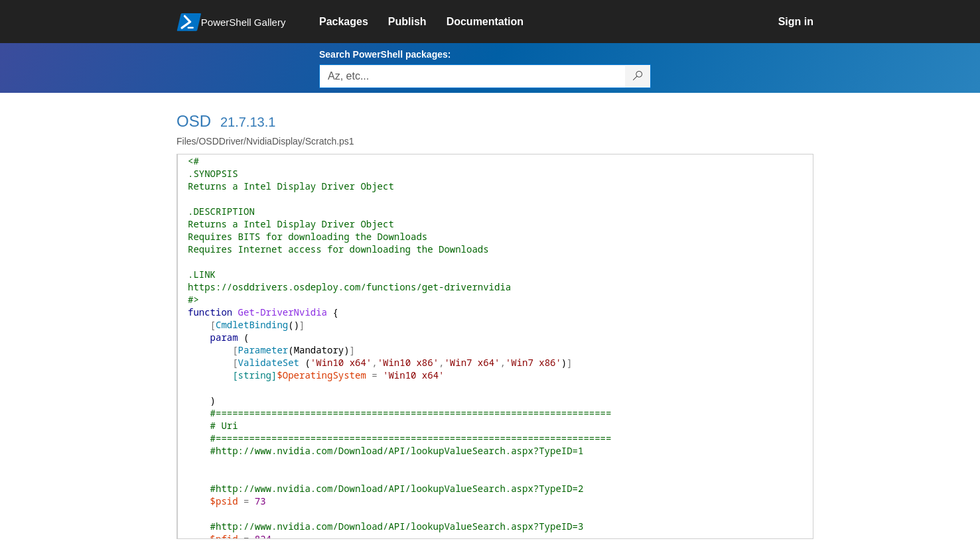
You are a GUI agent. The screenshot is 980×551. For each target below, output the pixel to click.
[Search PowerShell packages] (638, 76)
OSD (194, 121)
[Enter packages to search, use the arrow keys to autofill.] (472, 76)
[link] (354, 22)
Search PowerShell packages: (385, 54)
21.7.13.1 (248, 122)
